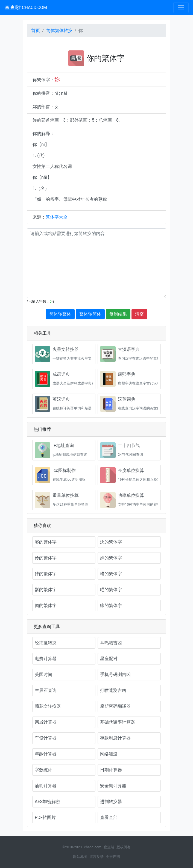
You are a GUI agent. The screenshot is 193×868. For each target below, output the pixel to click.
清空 (139, 314)
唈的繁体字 (111, 590)
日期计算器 (111, 770)
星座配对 (109, 659)
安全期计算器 (113, 786)
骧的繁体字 (111, 605)
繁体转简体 (90, 314)
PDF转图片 (45, 817)
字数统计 (43, 770)
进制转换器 (111, 802)
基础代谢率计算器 (118, 722)
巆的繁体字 (111, 574)
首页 (36, 31)
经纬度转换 (46, 643)
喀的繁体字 (46, 542)
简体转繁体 (60, 314)
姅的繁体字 (111, 558)
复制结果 (118, 314)
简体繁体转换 (59, 31)
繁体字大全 (57, 217)
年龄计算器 (46, 754)
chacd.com (93, 847)
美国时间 (43, 674)
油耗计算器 (46, 786)
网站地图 (80, 857)
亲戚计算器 (46, 722)
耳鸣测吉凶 (111, 643)
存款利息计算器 (115, 738)
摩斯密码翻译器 (115, 706)
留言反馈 (96, 857)
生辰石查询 (46, 690)
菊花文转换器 (48, 706)
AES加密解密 (47, 802)
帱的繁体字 (46, 574)
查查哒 (26, 8)
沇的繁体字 (111, 542)
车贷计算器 (46, 738)
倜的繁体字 (46, 605)
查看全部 (109, 817)
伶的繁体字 (46, 558)
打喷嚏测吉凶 (113, 690)
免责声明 (113, 857)
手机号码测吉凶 (115, 674)
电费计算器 (46, 659)
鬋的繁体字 (46, 590)
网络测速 (109, 754)
